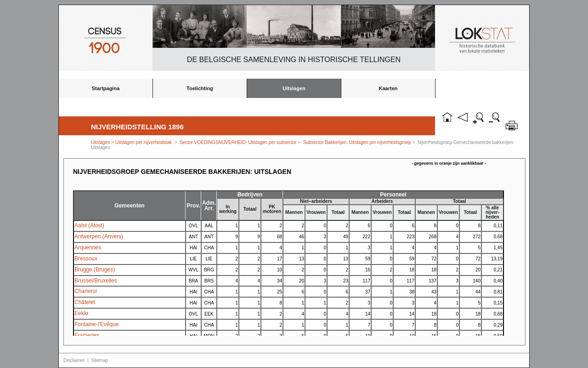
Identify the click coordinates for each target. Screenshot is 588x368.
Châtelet (85, 302)
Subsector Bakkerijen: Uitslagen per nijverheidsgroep (357, 142)
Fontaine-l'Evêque (96, 324)
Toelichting (200, 88)
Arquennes (88, 247)
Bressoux (86, 259)
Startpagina (106, 88)
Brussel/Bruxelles (96, 281)
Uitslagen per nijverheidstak (144, 142)
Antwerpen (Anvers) (99, 236)
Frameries (87, 335)
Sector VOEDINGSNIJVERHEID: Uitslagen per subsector (238, 142)
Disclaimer (74, 360)
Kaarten (388, 88)
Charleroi (86, 291)
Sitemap (99, 360)
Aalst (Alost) (89, 225)
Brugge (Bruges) (95, 270)
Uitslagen (294, 88)
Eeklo (81, 313)
